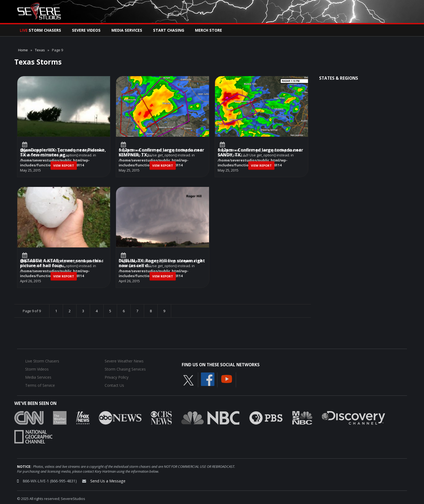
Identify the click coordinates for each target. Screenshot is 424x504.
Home (23, 50)
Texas (40, 50)
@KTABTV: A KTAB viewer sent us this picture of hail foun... (60, 263)
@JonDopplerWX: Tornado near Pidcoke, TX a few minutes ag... (63, 153)
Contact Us (114, 385)
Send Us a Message (108, 481)
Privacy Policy (117, 377)
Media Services (127, 30)
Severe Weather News (124, 361)
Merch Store (208, 30)
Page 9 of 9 (32, 311)
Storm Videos (37, 369)
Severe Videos (86, 30)
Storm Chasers (40, 30)
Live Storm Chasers (42, 361)
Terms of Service (40, 385)
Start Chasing (169, 30)
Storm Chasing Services (125, 369)
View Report (64, 165)
